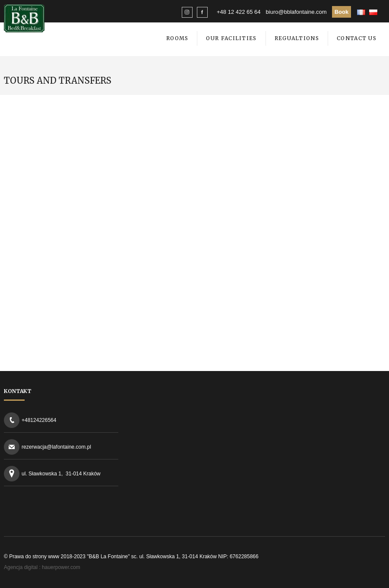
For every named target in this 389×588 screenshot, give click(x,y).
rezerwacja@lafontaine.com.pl (56, 447)
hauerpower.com (61, 567)
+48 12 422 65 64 (239, 12)
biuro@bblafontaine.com (296, 12)
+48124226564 (39, 420)
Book (342, 12)
